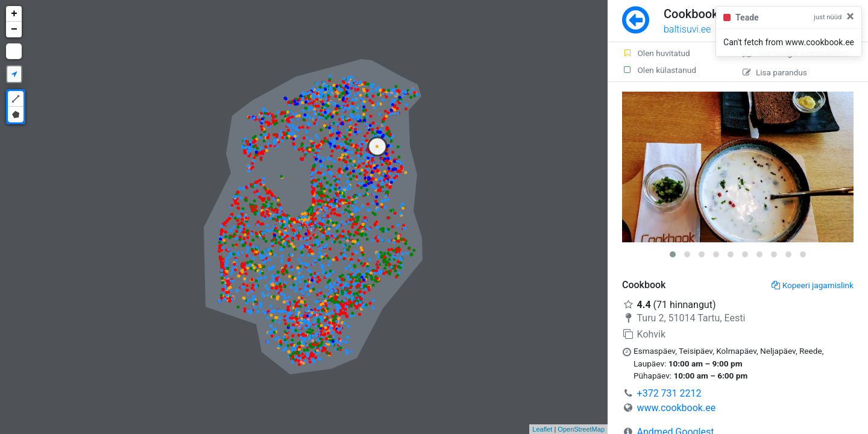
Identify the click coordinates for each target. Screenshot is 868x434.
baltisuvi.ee (687, 29)
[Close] (850, 16)
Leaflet (542, 429)
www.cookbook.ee (677, 408)
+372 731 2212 (669, 393)
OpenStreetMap (581, 429)
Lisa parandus (775, 72)
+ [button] (14, 14)
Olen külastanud (659, 70)
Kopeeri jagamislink (813, 285)
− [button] (14, 30)
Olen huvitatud (656, 53)
